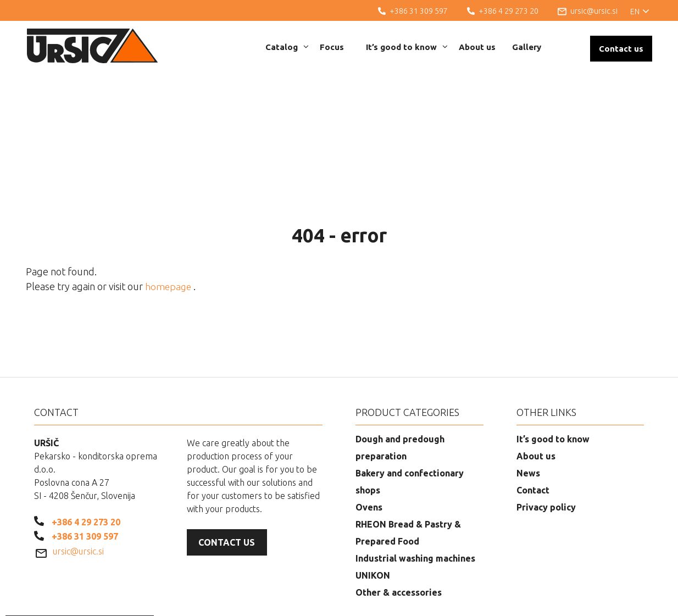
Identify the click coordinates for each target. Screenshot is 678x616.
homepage (170, 230)
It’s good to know (407, 47)
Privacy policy (546, 450)
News (528, 416)
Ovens (369, 450)
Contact (533, 433)
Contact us (621, 49)
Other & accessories (399, 535)
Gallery (527, 47)
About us (477, 47)
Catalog (287, 47)
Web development (599, 600)
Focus (332, 47)
